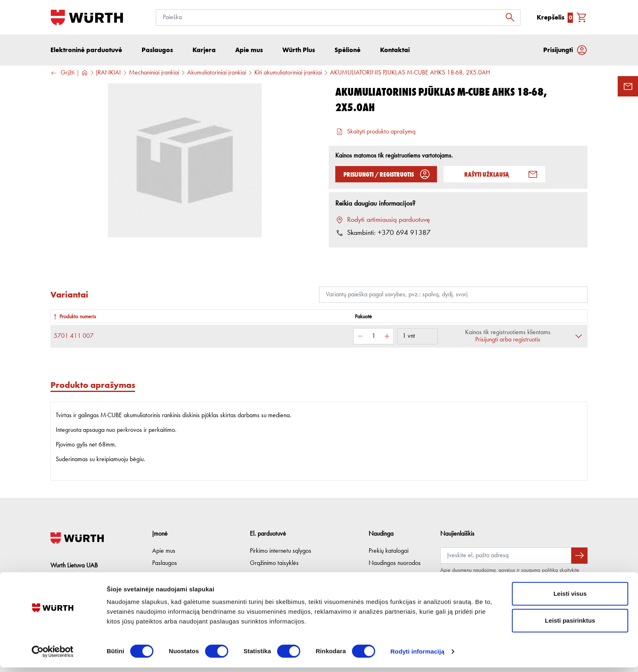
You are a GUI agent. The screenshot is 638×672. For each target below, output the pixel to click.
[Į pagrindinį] (87, 18)
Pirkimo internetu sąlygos (281, 551)
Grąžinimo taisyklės (274, 563)
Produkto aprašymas (93, 386)
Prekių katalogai (389, 551)
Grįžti (62, 74)
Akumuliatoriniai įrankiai (217, 74)
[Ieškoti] (512, 18)
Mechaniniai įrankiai (154, 74)
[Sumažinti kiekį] (360, 337)
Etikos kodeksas (172, 576)
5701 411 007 (74, 337)
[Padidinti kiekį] (387, 337)
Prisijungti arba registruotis (508, 341)
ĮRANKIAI (108, 74)
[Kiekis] (374, 337)
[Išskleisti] (579, 337)
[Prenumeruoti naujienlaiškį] (579, 556)
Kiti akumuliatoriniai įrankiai (288, 74)
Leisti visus (570, 598)
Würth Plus (382, 576)
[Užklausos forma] (628, 86)
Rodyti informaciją (417, 656)
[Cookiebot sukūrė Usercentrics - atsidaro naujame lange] (53, 656)
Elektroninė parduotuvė (86, 51)
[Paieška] (338, 18)
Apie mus (164, 551)
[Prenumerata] (506, 556)
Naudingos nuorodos (395, 563)
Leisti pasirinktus (570, 625)
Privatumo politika (272, 576)
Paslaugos (165, 563)
